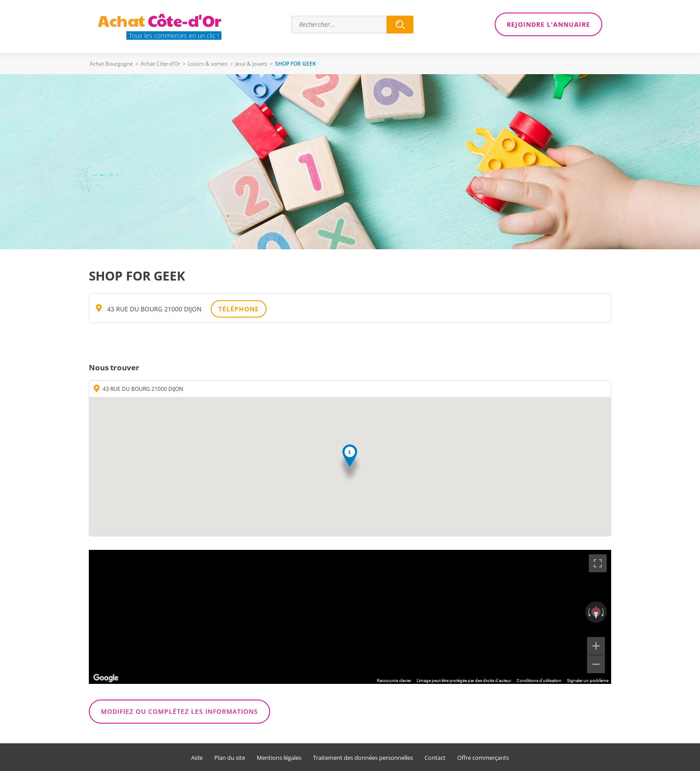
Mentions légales (279, 758)
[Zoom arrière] (596, 664)
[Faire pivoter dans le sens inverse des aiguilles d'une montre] (588, 612)
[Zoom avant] (596, 646)
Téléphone (239, 309)
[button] (350, 464)
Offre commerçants (483, 758)
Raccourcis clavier (394, 681)
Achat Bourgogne (111, 64)
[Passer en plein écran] (598, 563)
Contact (435, 758)
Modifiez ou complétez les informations (179, 711)
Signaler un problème (588, 681)
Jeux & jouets (251, 64)
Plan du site (230, 758)
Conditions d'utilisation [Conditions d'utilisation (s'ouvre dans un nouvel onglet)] (539, 681)
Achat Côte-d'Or (160, 64)
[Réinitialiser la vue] (596, 612)
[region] (350, 617)
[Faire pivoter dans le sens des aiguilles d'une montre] (604, 612)
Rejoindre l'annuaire (548, 24)
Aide (197, 758)
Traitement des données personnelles (363, 758)
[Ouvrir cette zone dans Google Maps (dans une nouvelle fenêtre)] (106, 678)
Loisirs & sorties (208, 64)
